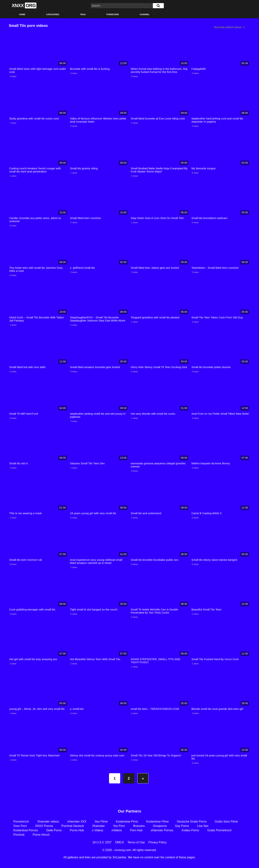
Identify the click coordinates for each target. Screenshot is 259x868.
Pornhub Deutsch (73, 826)
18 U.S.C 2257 (102, 842)
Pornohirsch (21, 822)
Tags (83, 14)
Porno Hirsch (41, 835)
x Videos (98, 830)
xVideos (117, 830)
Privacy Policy (157, 842)
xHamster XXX (77, 822)
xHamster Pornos (162, 830)
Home (22, 14)
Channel (145, 14)
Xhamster (98, 826)
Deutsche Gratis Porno (192, 822)
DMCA (120, 842)
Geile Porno (54, 830)
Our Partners (129, 811)
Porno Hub (77, 830)
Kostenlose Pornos (26, 830)
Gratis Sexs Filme (226, 822)
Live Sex (203, 826)
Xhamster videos (48, 822)
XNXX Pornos (44, 826)
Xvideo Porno (190, 830)
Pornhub (19, 835)
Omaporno (160, 826)
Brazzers (139, 826)
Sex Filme (101, 822)
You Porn (119, 826)
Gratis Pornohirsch (219, 830)
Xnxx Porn (20, 826)
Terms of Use (136, 842)
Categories (53, 14)
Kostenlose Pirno (127, 822)
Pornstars (113, 14)
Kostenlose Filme (158, 822)
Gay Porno (182, 826)
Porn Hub (136, 830)
